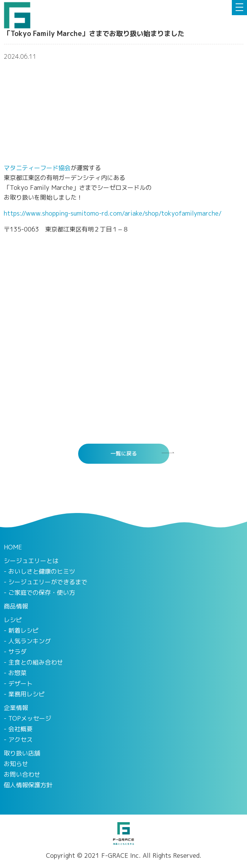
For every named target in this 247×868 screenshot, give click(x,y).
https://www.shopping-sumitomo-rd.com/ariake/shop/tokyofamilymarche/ (113, 213)
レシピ (13, 620)
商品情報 (16, 606)
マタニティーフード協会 (37, 168)
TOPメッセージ (30, 718)
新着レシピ (24, 630)
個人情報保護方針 (28, 785)
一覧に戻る (124, 453)
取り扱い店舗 (22, 753)
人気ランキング (30, 641)
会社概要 (20, 729)
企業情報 (16, 708)
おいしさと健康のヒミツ (42, 571)
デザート (20, 683)
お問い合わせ (22, 774)
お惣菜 (17, 673)
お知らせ (16, 764)
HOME (13, 547)
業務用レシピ (27, 694)
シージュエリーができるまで (48, 582)
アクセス (20, 740)
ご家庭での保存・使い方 (42, 593)
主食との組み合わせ (36, 662)
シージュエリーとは (31, 561)
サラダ (17, 652)
